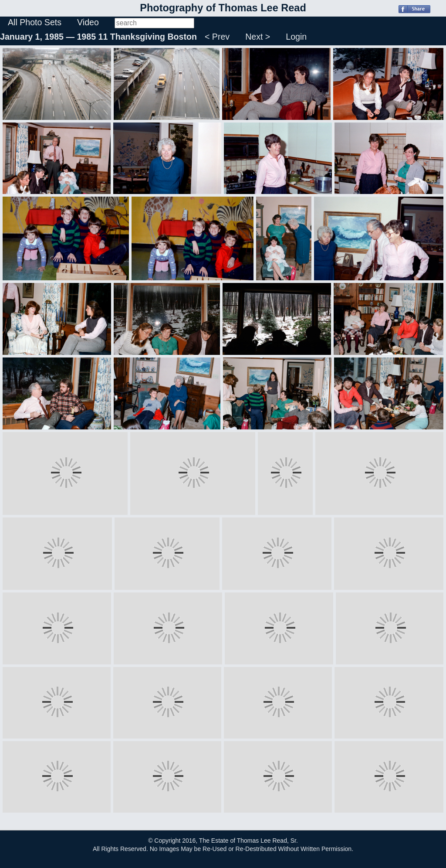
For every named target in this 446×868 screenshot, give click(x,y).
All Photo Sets (35, 22)
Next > (258, 37)
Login (296, 37)
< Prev (217, 37)
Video (88, 22)
